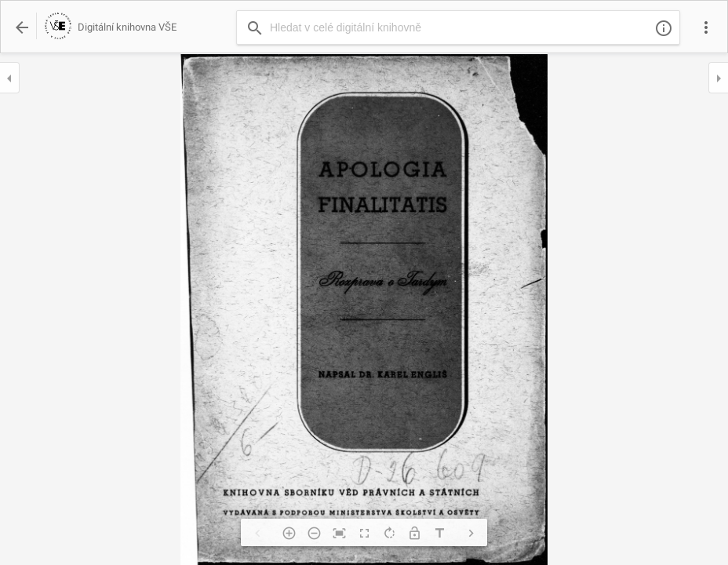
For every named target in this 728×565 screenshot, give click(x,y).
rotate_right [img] (389, 533)
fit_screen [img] (339, 533)
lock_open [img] (414, 533)
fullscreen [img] (364, 533)
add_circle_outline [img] (289, 533)
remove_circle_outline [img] (314, 533)
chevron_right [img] (471, 533)
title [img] (439, 533)
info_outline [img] (664, 28)
